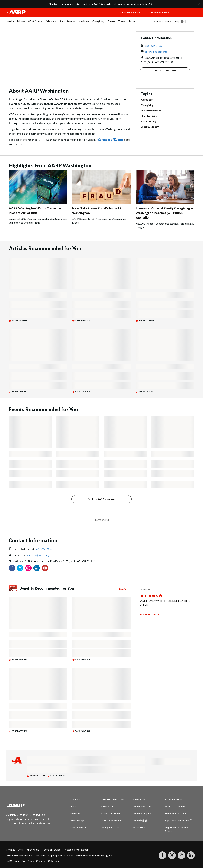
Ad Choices (13, 861)
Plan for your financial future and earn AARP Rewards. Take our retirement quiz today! (99, 4)
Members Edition (160, 12)
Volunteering (148, 121)
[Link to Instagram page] (28, 568)
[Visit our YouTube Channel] (45, 568)
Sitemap (11, 849)
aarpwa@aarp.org (156, 52)
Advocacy (147, 100)
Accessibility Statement (77, 849)
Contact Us (108, 806)
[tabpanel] (175, 21)
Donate (74, 806)
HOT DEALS (149, 596)
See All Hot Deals (150, 614)
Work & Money (150, 127)
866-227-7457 (154, 46)
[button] (187, 15)
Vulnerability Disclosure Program (94, 855)
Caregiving (147, 105)
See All (123, 589)
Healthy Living (149, 116)
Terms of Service (51, 849)
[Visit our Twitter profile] (20, 568)
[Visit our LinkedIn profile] (37, 568)
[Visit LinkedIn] (191, 855)
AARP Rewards (78, 827)
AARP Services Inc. (112, 820)
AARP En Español (163, 22)
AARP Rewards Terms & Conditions (26, 855)
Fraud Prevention (151, 110)
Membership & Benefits (132, 12)
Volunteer (75, 813)
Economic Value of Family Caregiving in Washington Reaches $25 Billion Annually (164, 213)
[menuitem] (10, 23)
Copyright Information (60, 855)
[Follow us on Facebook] (12, 568)
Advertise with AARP (113, 799)
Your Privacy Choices (33, 861)
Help (177, 21)
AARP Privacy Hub (29, 849)
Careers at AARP (111, 813)
